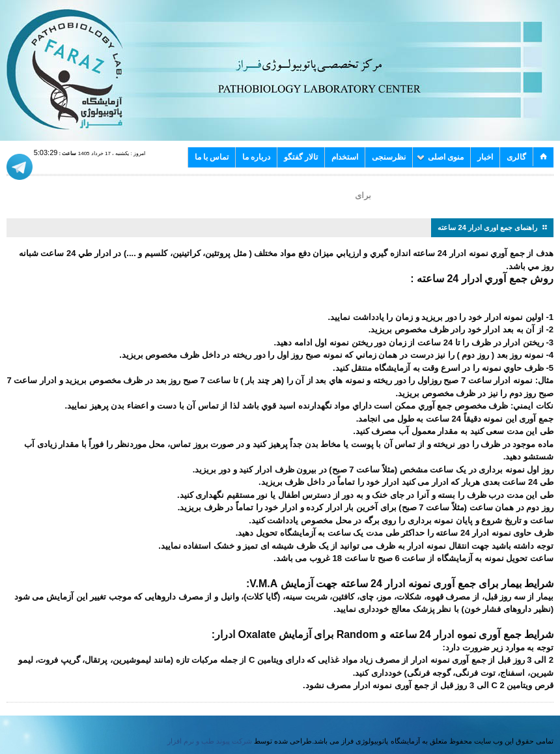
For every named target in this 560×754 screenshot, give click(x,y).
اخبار (485, 157)
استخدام (345, 157)
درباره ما (256, 157)
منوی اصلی (440, 157)
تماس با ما (212, 157)
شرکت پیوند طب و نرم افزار (210, 741)
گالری (516, 157)
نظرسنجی (389, 157)
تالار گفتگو (301, 157)
